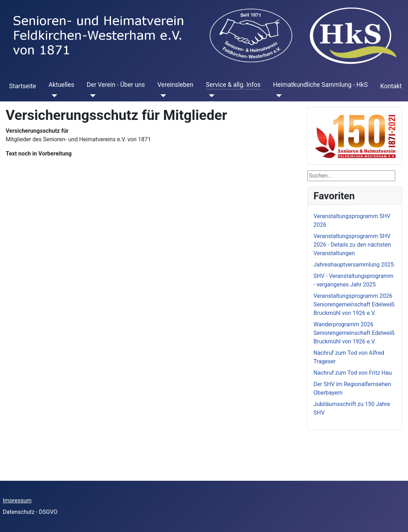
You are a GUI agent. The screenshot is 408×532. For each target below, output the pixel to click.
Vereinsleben (176, 85)
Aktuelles (61, 85)
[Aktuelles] (53, 96)
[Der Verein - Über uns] (91, 96)
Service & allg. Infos (233, 85)
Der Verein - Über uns (116, 85)
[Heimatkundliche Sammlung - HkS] (277, 96)
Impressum (17, 501)
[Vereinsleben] (162, 96)
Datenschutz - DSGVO (30, 512)
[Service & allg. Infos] (210, 96)
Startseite (23, 86)
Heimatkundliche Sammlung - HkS (320, 85)
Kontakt (391, 86)
